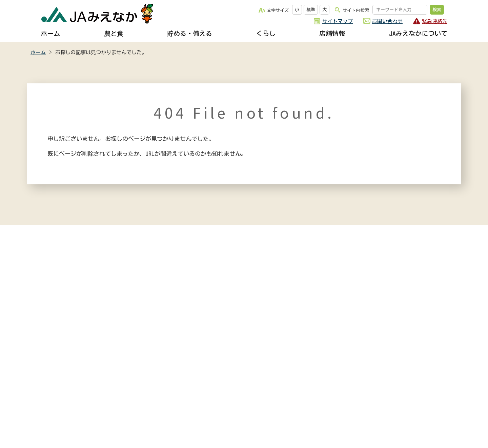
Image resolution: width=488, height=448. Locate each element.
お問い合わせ (387, 21)
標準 (311, 10)
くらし (266, 33)
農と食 (114, 33)
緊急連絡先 (435, 21)
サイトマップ (338, 21)
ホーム (50, 33)
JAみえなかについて (418, 33)
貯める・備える (190, 33)
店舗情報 (332, 33)
